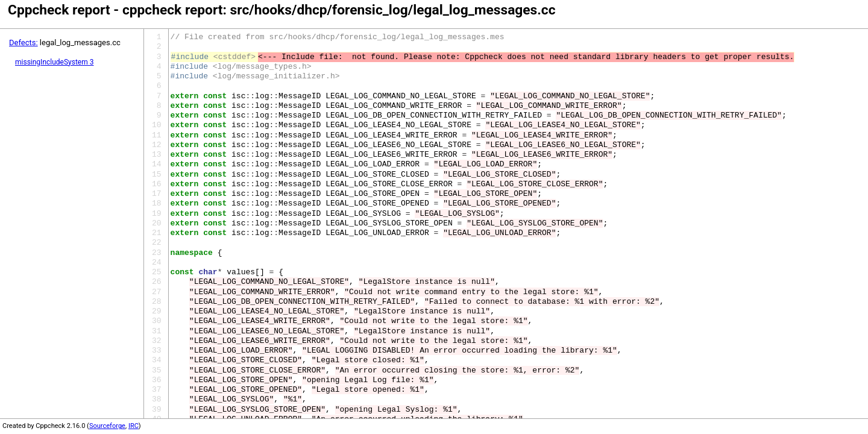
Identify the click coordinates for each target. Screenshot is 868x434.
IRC (134, 426)
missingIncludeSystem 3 (54, 62)
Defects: (24, 42)
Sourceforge (107, 426)
